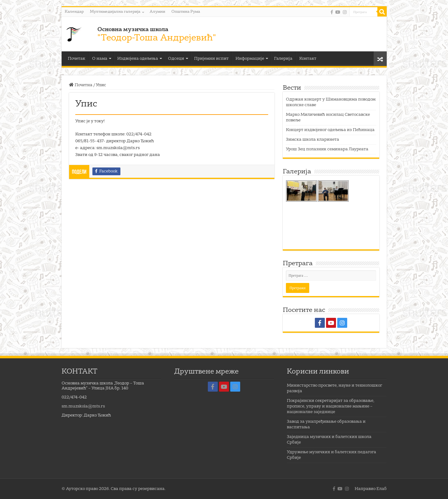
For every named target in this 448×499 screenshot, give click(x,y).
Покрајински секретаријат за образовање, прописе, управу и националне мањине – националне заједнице (331, 406)
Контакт (308, 59)
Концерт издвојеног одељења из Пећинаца (330, 130)
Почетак (77, 59)
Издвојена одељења (138, 59)
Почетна (81, 85)
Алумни (157, 12)
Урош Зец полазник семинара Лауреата (327, 149)
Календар (74, 12)
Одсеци (176, 59)
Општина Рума (186, 12)
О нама (100, 59)
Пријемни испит (211, 59)
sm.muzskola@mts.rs (83, 406)
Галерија (283, 59)
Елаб (382, 489)
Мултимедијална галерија (115, 12)
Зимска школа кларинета (313, 140)
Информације (250, 59)
